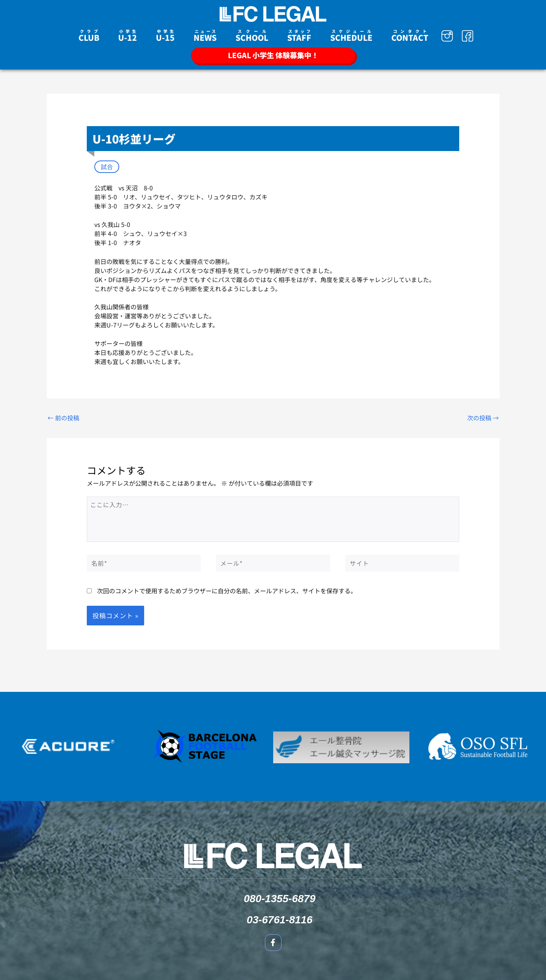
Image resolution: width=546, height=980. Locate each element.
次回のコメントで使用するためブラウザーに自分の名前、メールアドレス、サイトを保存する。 (227, 591)
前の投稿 (63, 418)
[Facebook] (468, 36)
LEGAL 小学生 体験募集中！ (273, 55)
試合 (107, 167)
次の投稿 (483, 418)
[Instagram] (447, 36)
